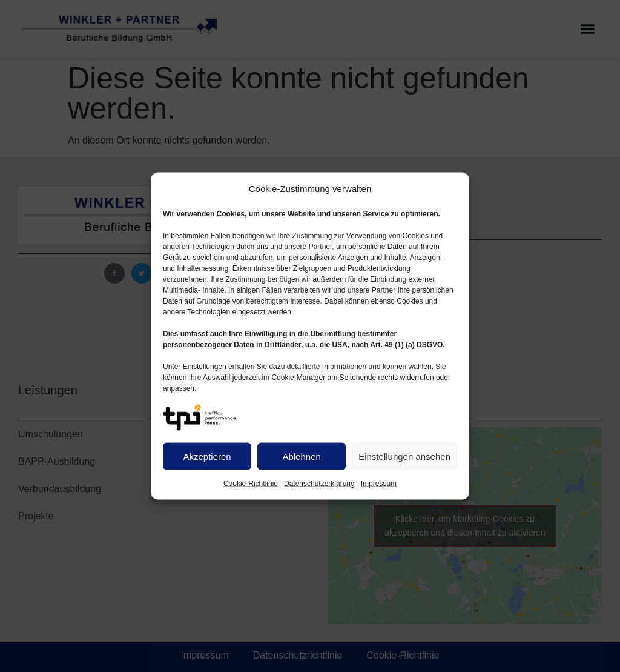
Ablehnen (301, 456)
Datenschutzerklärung (319, 484)
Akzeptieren (207, 456)
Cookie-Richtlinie (251, 484)
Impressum (379, 484)
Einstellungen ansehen (404, 456)
